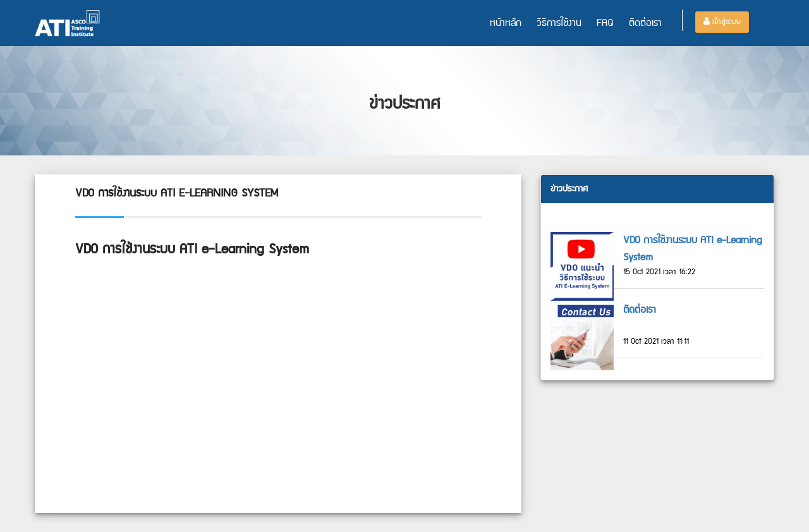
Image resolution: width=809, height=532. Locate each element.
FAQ (605, 23)
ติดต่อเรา (645, 23)
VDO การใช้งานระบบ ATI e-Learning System (693, 249)
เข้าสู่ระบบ (722, 22)
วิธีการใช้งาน (559, 23)
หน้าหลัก (506, 23)
